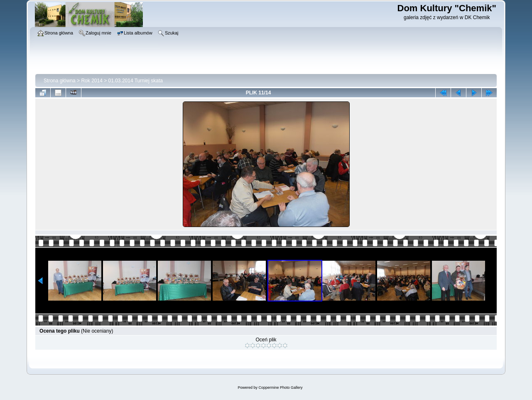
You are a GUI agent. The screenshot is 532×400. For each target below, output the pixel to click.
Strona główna (60, 81)
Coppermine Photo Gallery (280, 388)
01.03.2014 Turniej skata (136, 81)
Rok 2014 (92, 81)
